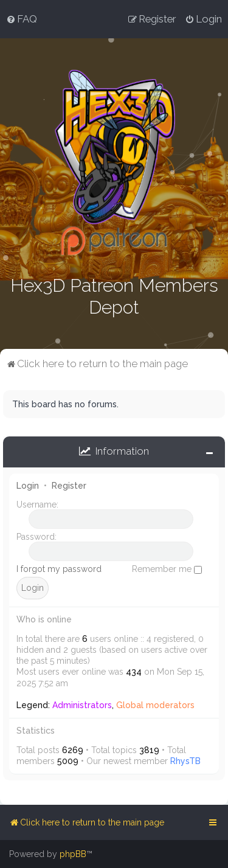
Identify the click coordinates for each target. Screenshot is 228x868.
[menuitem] (22, 19)
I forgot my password (59, 568)
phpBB (73, 854)
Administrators (82, 704)
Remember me (167, 568)
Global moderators (155, 704)
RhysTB (185, 760)
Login (28, 484)
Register (69, 484)
